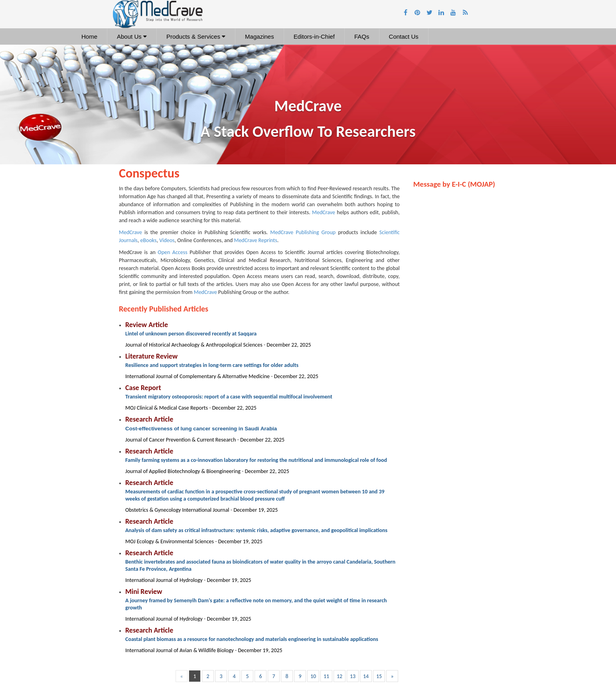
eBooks (149, 240)
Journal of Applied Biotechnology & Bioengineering (184, 471)
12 (340, 676)
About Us (132, 36)
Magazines (260, 36)
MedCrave (324, 212)
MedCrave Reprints (255, 240)
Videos (167, 240)
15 (379, 676)
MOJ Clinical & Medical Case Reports (167, 408)
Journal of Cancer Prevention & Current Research (181, 440)
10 (313, 676)
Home (89, 36)
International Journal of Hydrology (165, 580)
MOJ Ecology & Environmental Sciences (170, 541)
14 (366, 676)
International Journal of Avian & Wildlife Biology (180, 650)
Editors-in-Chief (314, 36)
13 (353, 676)
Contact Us (404, 36)
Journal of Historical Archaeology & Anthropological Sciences (194, 345)
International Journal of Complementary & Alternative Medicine (198, 376)
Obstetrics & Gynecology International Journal (178, 510)
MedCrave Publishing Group (303, 232)
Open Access (172, 252)
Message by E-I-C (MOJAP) (454, 184)
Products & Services (196, 36)
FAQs (362, 36)
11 (326, 676)
